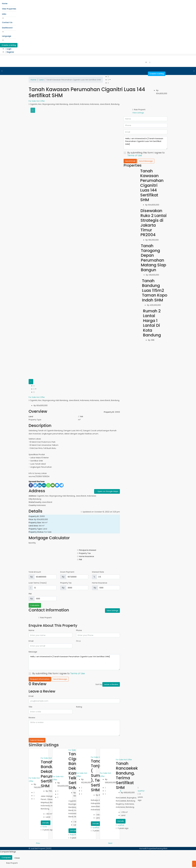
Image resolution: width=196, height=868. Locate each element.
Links (4, 14)
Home (5, 4)
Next (110, 843)
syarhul (96, 827)
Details (46, 823)
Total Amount (35, 572)
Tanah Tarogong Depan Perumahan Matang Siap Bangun (153, 258)
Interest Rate (98, 572)
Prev (38, 843)
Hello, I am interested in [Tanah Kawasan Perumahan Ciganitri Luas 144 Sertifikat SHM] (74, 662)
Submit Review (37, 740)
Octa (45, 827)
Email (31, 641)
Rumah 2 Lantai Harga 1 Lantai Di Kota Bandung (152, 323)
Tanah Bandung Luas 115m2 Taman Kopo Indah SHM (155, 290)
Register (10, 52)
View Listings (112, 610)
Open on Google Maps (107, 491)
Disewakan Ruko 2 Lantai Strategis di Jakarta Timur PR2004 (154, 223)
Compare (6, 857)
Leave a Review (111, 684)
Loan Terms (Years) (38, 583)
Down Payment (67, 572)
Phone (79, 630)
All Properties (150, 848)
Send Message (60, 679)
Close (17, 858)
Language (7, 36)
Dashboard (7, 28)
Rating (79, 707)
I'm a (78, 641)
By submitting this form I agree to (57, 673)
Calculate (35, 605)
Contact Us (7, 22)
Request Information (40, 679)
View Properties (9, 9)
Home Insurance (100, 583)
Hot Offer (41, 101)
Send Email (130, 161)
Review (32, 718)
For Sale (32, 101)
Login (8, 49)
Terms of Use (77, 673)
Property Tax (66, 583)
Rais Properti (76, 835)
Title (30, 707)
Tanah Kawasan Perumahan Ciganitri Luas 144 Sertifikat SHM (152, 185)
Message (33, 652)
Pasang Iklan (162, 848)
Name (31, 630)
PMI (30, 594)
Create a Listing (9, 45)
